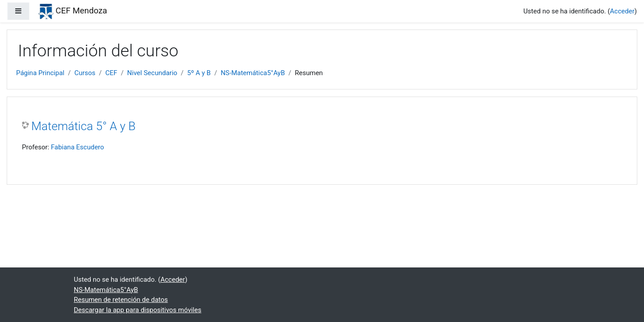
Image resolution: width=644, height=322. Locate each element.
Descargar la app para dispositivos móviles (138, 310)
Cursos (85, 73)
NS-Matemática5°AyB (253, 73)
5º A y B (199, 73)
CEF (112, 73)
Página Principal (40, 73)
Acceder (622, 11)
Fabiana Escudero (78, 147)
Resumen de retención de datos (121, 300)
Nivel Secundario (152, 73)
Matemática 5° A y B (83, 126)
